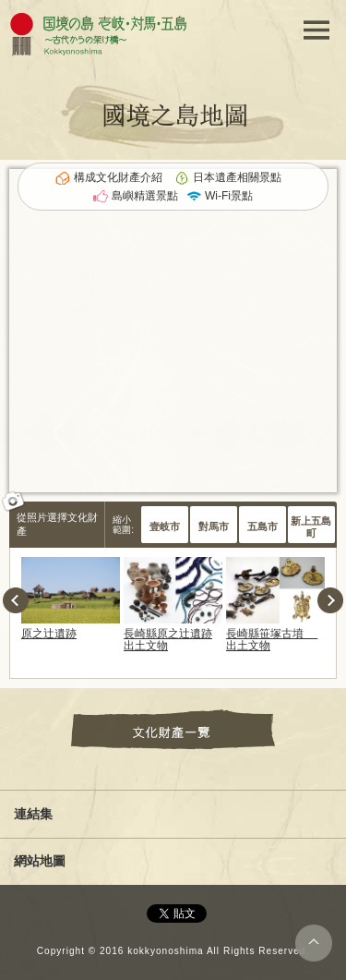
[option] (71, 599)
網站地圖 (40, 861)
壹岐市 (165, 526)
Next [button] (330, 600)
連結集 (33, 814)
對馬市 (214, 526)
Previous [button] (16, 600)
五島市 (262, 526)
